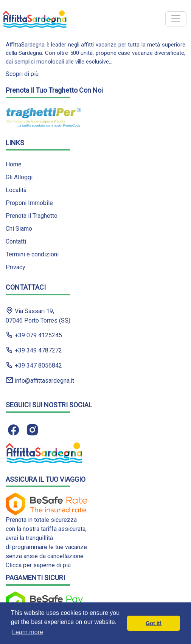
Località (16, 190)
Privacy (16, 267)
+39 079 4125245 (34, 335)
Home (14, 164)
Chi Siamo (19, 229)
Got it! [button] (154, 623)
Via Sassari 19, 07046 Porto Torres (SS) (38, 315)
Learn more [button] (28, 632)
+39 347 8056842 (34, 365)
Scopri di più (22, 74)
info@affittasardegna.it (40, 380)
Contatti (16, 241)
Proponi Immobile (29, 203)
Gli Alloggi (19, 177)
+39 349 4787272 (34, 350)
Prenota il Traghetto (32, 216)
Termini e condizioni (32, 254)
